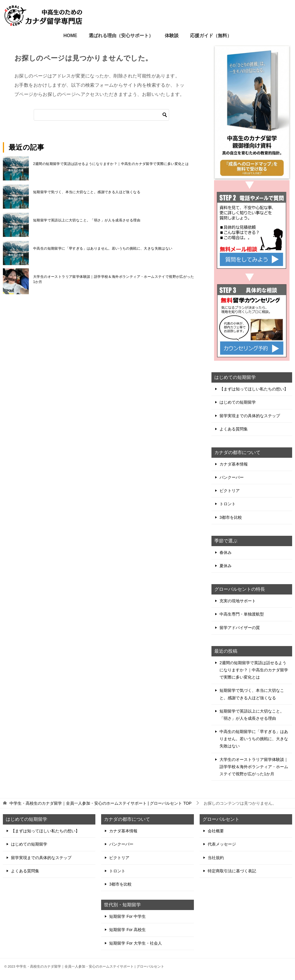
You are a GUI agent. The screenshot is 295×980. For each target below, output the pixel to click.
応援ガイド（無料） (211, 36)
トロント (228, 504)
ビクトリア (230, 491)
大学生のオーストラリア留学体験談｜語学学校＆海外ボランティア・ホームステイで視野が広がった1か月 (114, 279)
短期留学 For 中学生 (127, 916)
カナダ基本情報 (234, 464)
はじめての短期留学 (238, 402)
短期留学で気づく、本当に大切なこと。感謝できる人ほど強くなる (87, 192)
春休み (226, 552)
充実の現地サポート (238, 601)
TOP (101, 803)
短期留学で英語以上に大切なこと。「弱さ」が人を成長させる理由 (87, 220)
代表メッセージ (222, 844)
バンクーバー (232, 477)
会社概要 (216, 831)
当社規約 (216, 858)
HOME (70, 36)
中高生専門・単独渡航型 (242, 614)
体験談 (172, 36)
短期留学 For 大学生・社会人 (136, 943)
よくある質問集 (234, 429)
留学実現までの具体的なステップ (250, 416)
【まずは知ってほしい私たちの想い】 (254, 389)
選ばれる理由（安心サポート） (121, 36)
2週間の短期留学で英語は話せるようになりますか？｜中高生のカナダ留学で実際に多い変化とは (111, 164)
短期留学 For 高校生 (127, 930)
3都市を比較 (231, 517)
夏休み (226, 566)
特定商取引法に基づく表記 (232, 871)
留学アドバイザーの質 (240, 628)
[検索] (101, 115)
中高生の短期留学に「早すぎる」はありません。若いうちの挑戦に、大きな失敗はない (103, 248)
